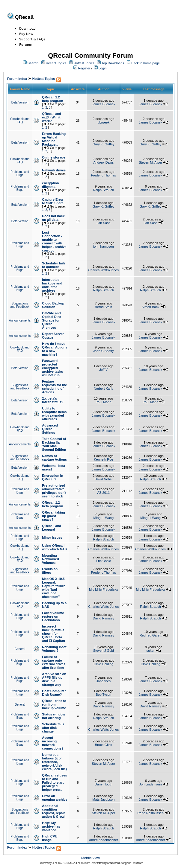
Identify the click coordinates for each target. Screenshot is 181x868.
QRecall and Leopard (52, 528)
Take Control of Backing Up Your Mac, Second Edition (54, 444)
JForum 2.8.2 (59, 863)
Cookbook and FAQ (20, 121)
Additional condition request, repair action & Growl (54, 811)
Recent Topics (56, 63)
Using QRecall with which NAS (54, 547)
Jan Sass (104, 223)
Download (27, 28)
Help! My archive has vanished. (51, 826)
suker (151, 651)
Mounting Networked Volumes (50, 559)
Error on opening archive (55, 798)
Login (103, 68)
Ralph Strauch (103, 190)
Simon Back (151, 307)
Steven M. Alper (150, 162)
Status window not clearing (53, 716)
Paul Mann (104, 402)
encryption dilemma (50, 185)
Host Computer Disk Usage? (54, 693)
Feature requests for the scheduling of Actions (54, 387)
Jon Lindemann (150, 784)
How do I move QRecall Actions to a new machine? (55, 349)
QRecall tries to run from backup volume (54, 704)
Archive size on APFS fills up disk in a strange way (54, 679)
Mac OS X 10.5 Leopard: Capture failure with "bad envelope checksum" (54, 588)
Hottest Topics (84, 63)
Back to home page (145, 63)
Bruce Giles (104, 745)
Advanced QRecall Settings (50, 429)
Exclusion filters (50, 571)
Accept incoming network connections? (53, 743)
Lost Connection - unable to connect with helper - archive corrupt (54, 241)
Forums (25, 45)
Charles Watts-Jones (103, 270)
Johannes (103, 681)
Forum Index (17, 79)
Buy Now (26, 34)
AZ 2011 (104, 493)
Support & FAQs (32, 39)
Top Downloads (113, 63)
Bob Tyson (103, 695)
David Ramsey (104, 618)
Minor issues (52, 537)
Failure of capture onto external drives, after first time (54, 662)
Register (84, 68)
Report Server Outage (53, 336)
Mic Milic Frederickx (104, 590)
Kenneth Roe (103, 459)
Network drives (54, 170)
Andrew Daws (103, 162)
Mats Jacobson (103, 800)
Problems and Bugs (20, 173)
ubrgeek (103, 122)
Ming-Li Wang (104, 518)
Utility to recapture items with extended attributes (54, 414)
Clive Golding (104, 664)
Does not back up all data (53, 218)
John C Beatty (104, 351)
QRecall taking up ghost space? (53, 516)
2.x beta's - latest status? (53, 400)
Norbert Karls (104, 389)
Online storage (53, 157)
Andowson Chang (117, 863)
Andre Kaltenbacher (104, 840)
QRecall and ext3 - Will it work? (52, 117)
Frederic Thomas (104, 175)
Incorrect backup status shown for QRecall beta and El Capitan (53, 634)
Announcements (20, 320)
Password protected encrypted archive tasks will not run (52, 368)
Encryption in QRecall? (52, 477)
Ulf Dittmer (137, 863)
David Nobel (103, 479)
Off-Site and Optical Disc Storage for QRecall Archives (52, 320)
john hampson (104, 246)
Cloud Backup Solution (53, 305)
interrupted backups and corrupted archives (52, 285)
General (20, 649)
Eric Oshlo (104, 561)
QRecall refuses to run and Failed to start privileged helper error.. (54, 782)
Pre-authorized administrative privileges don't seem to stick (54, 491)
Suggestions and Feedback (20, 305)
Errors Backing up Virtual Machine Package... (54, 139)
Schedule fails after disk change (53, 728)
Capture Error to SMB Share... (54, 201)
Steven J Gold (104, 651)
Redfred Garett (151, 635)
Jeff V (103, 370)
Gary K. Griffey (104, 144)
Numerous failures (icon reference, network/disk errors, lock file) (54, 762)
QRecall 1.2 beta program (52, 99)
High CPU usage (50, 838)
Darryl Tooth (104, 784)
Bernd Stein (104, 307)
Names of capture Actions (54, 458)
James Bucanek (103, 104)
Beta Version (20, 102)
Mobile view (91, 858)
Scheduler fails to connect (54, 265)
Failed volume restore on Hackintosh (53, 616)
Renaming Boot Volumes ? (54, 649)
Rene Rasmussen (150, 813)
